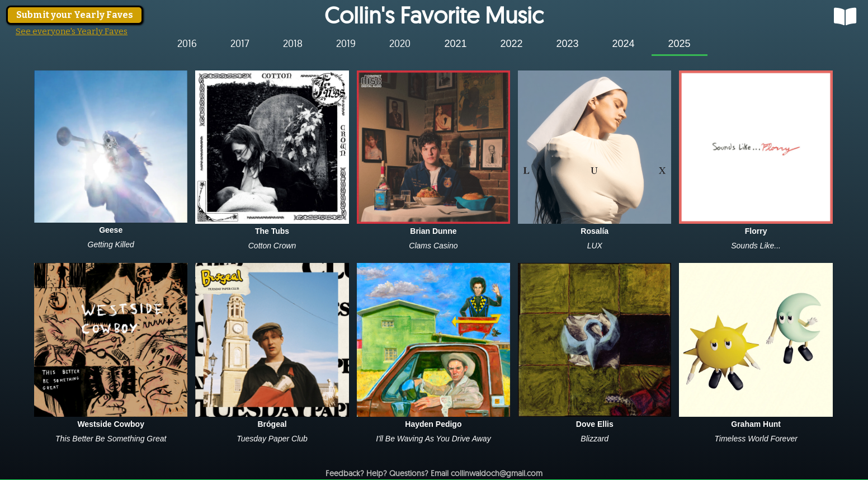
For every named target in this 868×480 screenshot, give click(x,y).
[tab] (187, 44)
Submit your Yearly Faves (75, 15)
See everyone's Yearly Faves (72, 31)
